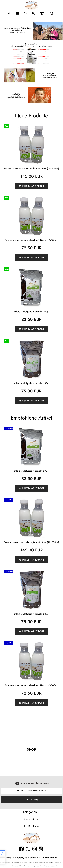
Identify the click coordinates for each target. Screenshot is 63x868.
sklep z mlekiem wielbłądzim (20, 863)
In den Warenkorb (33, 186)
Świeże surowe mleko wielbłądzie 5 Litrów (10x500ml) (32, 240)
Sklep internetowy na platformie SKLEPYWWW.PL (31, 858)
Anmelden (31, 800)
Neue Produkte (31, 116)
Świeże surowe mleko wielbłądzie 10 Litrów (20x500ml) (31, 168)
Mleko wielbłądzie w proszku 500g (31, 383)
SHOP (31, 749)
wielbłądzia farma (22, 866)
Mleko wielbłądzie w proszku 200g (31, 312)
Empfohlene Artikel (31, 418)
